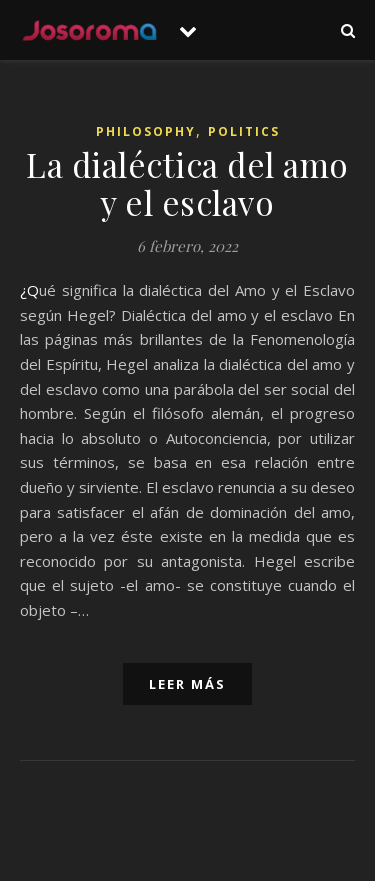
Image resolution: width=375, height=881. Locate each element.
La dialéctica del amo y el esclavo (187, 183)
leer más (187, 684)
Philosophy (146, 131)
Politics (244, 131)
